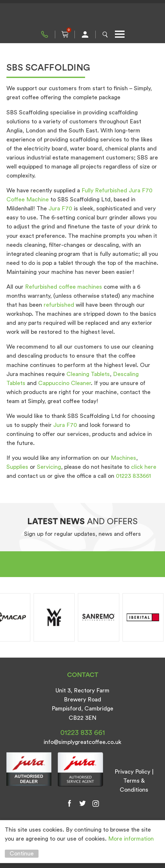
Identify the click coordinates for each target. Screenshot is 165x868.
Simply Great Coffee (82, 16)
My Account (85, 34)
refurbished (59, 305)
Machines (123, 458)
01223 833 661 (45, 34)
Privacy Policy (132, 772)
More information (131, 839)
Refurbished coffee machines (64, 287)
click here (144, 467)
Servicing (49, 467)
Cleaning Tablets (88, 374)
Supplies (17, 467)
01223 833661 (133, 476)
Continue (22, 854)
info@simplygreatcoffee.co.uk (82, 742)
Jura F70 (60, 208)
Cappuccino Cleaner (65, 383)
